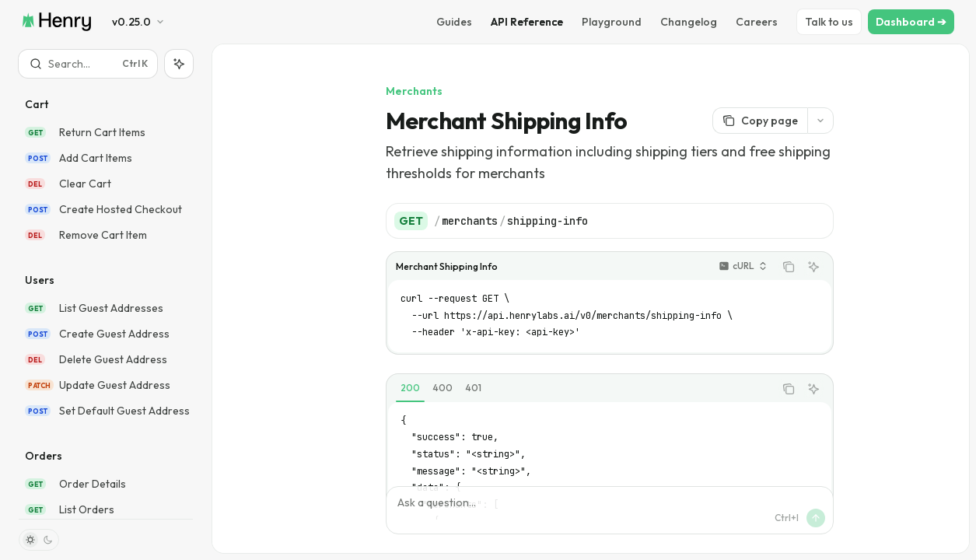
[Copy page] (760, 121)
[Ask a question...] (610, 510)
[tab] (410, 388)
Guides (454, 22)
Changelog (689, 22)
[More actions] (820, 121)
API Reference (527, 22)
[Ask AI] (813, 267)
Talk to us (829, 22)
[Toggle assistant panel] (179, 64)
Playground (612, 22)
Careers (757, 22)
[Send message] (816, 518)
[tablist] (580, 389)
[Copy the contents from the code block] (789, 267)
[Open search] (88, 64)
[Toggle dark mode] (39, 540)
